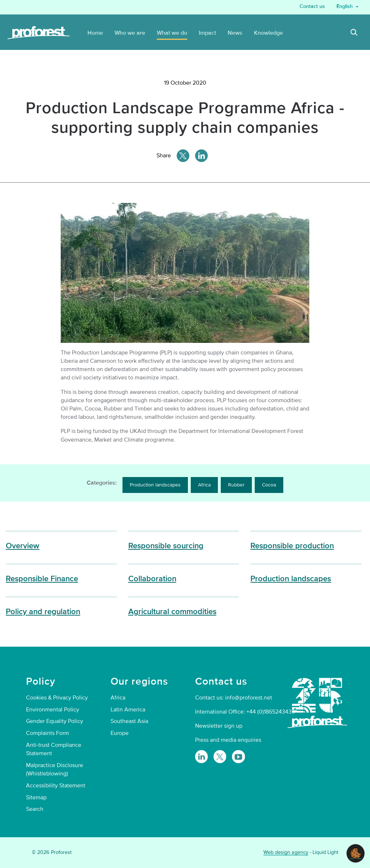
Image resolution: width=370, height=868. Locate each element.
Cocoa (269, 485)
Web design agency (286, 852)
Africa (204, 485)
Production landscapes (155, 485)
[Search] (354, 33)
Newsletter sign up (219, 726)
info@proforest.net (249, 698)
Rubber (236, 485)
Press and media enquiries (228, 740)
